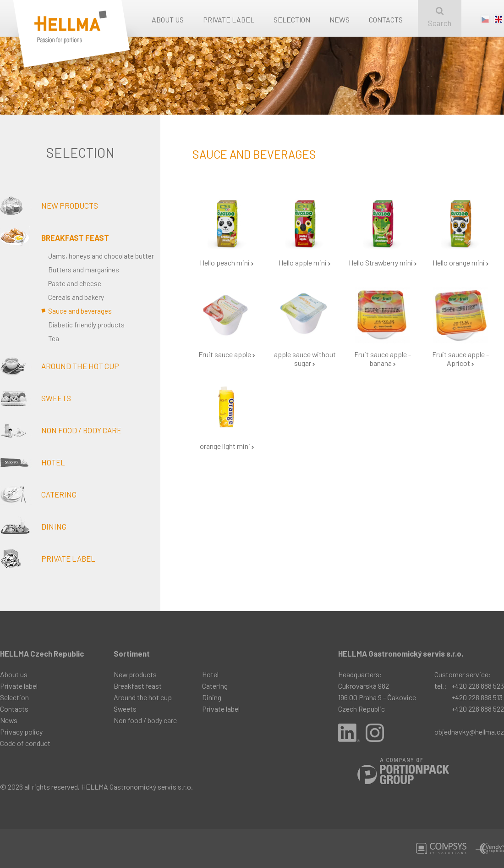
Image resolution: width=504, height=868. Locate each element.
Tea (54, 338)
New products (49, 205)
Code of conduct (25, 743)
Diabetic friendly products (86, 325)
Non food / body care (61, 430)
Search (440, 17)
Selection (292, 19)
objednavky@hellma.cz (469, 732)
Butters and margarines (84, 270)
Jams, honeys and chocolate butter (101, 256)
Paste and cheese (75, 283)
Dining (33, 526)
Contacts (386, 19)
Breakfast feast (55, 238)
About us (168, 19)
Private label (229, 19)
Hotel (33, 462)
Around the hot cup (60, 366)
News (340, 19)
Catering (38, 494)
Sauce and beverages (80, 311)
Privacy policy (21, 732)
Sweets (36, 398)
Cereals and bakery (76, 297)
